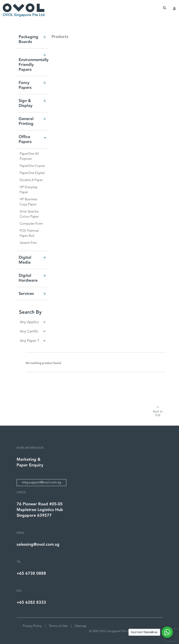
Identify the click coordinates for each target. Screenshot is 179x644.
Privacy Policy (32, 626)
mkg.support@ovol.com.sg (41, 483)
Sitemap (81, 626)
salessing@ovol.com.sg (38, 544)
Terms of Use (58, 626)
